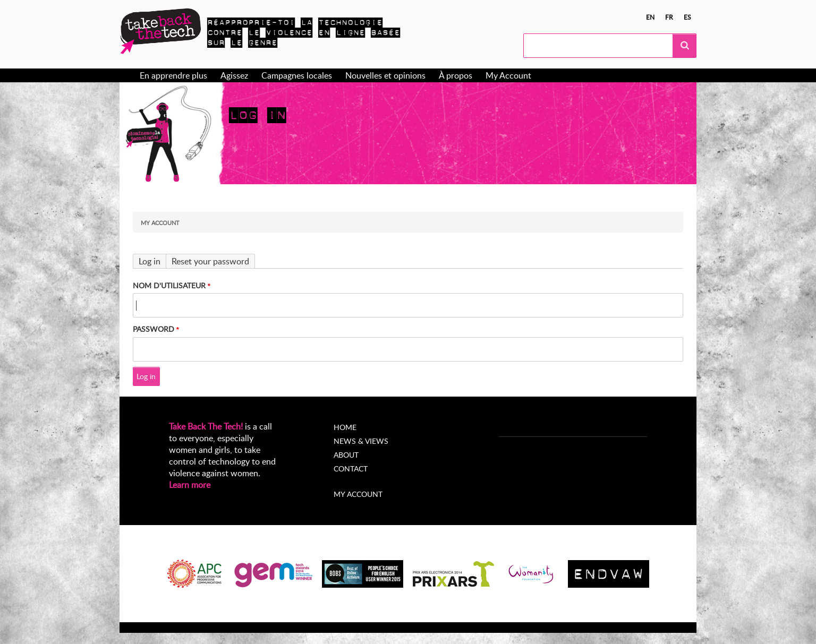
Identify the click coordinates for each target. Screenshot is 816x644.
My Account (508, 75)
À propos (456, 75)
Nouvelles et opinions (385, 75)
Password (154, 329)
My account (358, 494)
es (687, 17)
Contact (351, 469)
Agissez (234, 75)
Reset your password (210, 261)
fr (669, 17)
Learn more (190, 485)
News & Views (361, 441)
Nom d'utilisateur (169, 285)
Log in (150, 261)
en (650, 17)
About (346, 455)
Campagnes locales (297, 75)
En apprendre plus (173, 75)
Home (345, 427)
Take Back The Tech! (206, 426)
